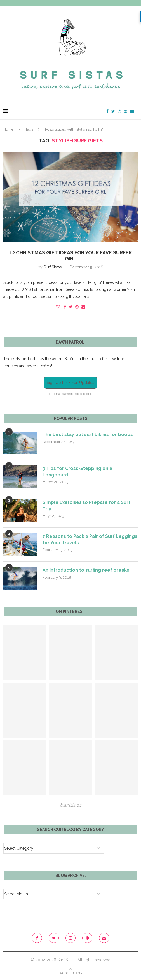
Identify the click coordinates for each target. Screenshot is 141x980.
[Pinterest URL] (25, 652)
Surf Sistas (53, 267)
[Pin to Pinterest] (77, 307)
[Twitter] (113, 111)
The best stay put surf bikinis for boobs (88, 435)
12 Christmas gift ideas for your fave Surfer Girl (71, 256)
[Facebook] (107, 111)
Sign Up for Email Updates (70, 383)
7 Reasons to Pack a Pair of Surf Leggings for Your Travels (90, 539)
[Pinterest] (126, 111)
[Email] (132, 111)
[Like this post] (58, 307)
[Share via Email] (83, 307)
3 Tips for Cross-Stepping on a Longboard (77, 472)
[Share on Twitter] (71, 307)
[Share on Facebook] (65, 307)
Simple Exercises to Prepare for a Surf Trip (87, 505)
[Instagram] (119, 111)
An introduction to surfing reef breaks (86, 570)
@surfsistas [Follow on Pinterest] (70, 805)
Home (8, 129)
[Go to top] (70, 973)
